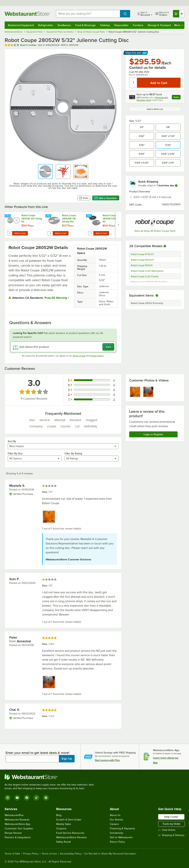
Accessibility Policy (71, 854)
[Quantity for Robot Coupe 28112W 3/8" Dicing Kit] (10, 233)
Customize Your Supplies (19, 829)
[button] (45, 171)
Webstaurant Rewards (17, 820)
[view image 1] (135, 392)
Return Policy (117, 842)
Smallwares (64, 25)
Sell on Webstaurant (121, 837)
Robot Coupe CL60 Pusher (145, 277)
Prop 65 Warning (56, 298)
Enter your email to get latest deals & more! (37, 753)
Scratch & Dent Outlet (69, 820)
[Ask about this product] (63, 347)
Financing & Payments (122, 829)
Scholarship (116, 833)
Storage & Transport (159, 25)
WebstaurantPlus (14, 815)
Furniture (138, 25)
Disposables (121, 25)
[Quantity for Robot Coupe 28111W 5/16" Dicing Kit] (91, 233)
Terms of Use (79, 356)
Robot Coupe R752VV (142, 254)
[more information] (176, 186)
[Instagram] (8, 798)
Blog (59, 815)
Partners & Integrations (18, 837)
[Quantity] (133, 83)
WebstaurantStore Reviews (71, 837)
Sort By (12, 441)
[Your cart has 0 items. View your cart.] (179, 14)
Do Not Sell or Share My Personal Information (110, 854)
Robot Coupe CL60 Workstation (147, 271)
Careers (114, 824)
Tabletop (105, 25)
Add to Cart (20, 233)
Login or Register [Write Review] (153, 434)
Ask (108, 347)
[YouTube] (17, 798)
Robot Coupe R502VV (142, 260)
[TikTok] (36, 798)
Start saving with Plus (107, 760)
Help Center (171, 817)
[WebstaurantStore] (51, 777)
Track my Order (171, 824)
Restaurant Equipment (21, 25)
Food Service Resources (70, 833)
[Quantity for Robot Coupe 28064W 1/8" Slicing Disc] (50, 233)
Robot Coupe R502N (142, 265)
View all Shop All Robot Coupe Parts (155, 231)
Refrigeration (45, 25)
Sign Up (67, 759)
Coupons (61, 829)
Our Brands (116, 820)
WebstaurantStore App (17, 824)
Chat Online (167, 830)
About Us (115, 815)
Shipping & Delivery (171, 835)
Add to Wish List (155, 109)
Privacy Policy (97, 356)
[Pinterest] (46, 798)
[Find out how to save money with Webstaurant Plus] (8, 216)
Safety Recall (63, 842)
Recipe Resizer (13, 833)
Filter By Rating (73, 453)
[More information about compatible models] (165, 246)
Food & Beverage (85, 25)
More (179, 25)
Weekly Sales (64, 824)
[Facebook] (27, 798)
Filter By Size (15, 453)
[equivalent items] (157, 295)
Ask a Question (106, 198)
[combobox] (88, 14)
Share (84, 198)
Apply (177, 98)
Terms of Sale (12, 854)
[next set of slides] (118, 225)
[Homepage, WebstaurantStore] (27, 14)
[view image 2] (148, 392)
